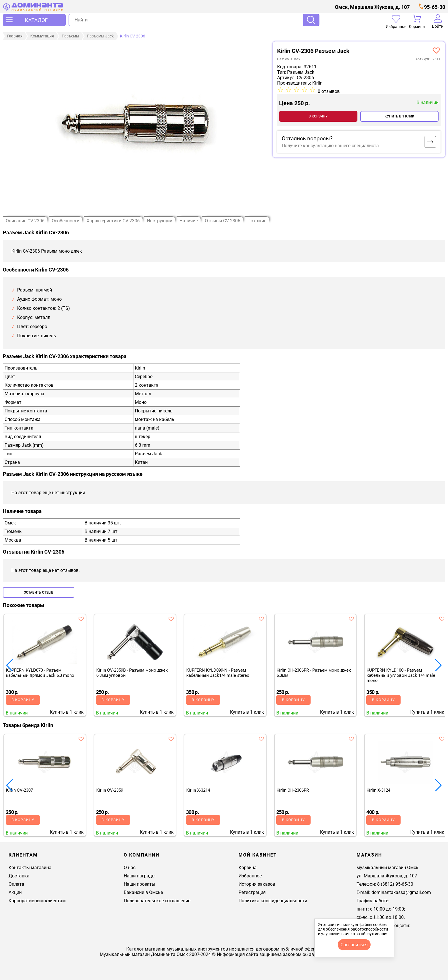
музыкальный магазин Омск (388, 868)
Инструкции (160, 221)
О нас (130, 868)
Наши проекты (139, 884)
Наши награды (140, 876)
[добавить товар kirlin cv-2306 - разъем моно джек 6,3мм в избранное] (436, 50)
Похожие (257, 221)
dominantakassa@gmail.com (401, 892)
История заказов (257, 884)
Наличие (189, 221)
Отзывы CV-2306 (223, 221)
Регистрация (252, 892)
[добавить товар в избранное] (81, 619)
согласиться (354, 945)
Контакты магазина (30, 868)
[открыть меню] (34, 20)
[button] (438, 665)
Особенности (66, 221)
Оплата (16, 884)
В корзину (318, 116)
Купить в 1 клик (399, 116)
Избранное (250, 876)
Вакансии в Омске (143, 892)
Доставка (19, 876)
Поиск (311, 20)
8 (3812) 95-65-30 (395, 884)
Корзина (248, 868)
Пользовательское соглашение (157, 901)
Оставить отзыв (39, 592)
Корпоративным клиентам (37, 901)
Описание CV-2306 (25, 221)
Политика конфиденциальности (273, 901)
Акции (15, 892)
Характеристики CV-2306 (113, 221)
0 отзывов (329, 91)
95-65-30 (435, 7)
